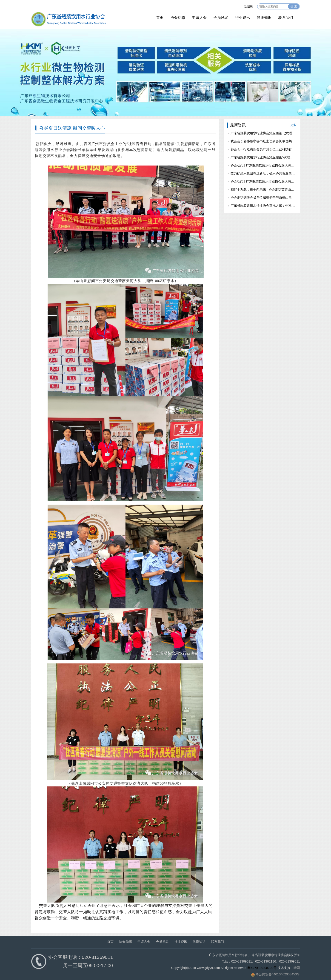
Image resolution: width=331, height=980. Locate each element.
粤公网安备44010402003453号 (278, 974)
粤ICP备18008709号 (262, 968)
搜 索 (294, 6)
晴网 (297, 968)
